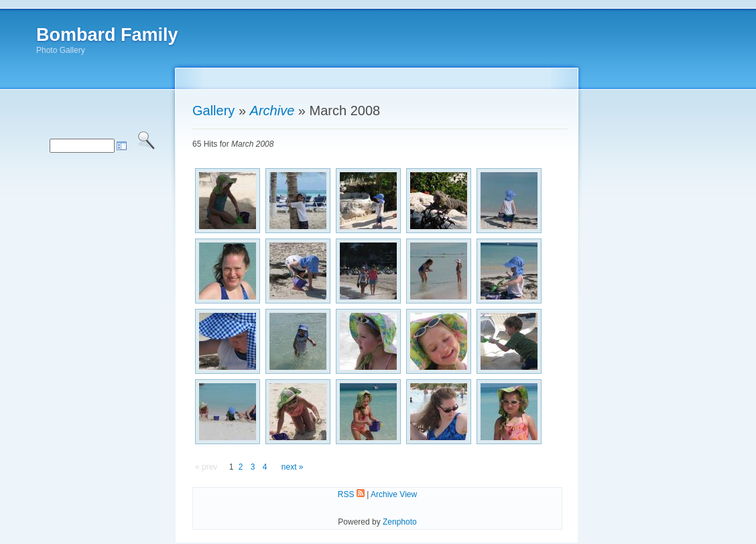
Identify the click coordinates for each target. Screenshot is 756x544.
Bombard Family (107, 35)
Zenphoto (400, 522)
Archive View (394, 494)
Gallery (213, 111)
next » (293, 467)
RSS (351, 494)
